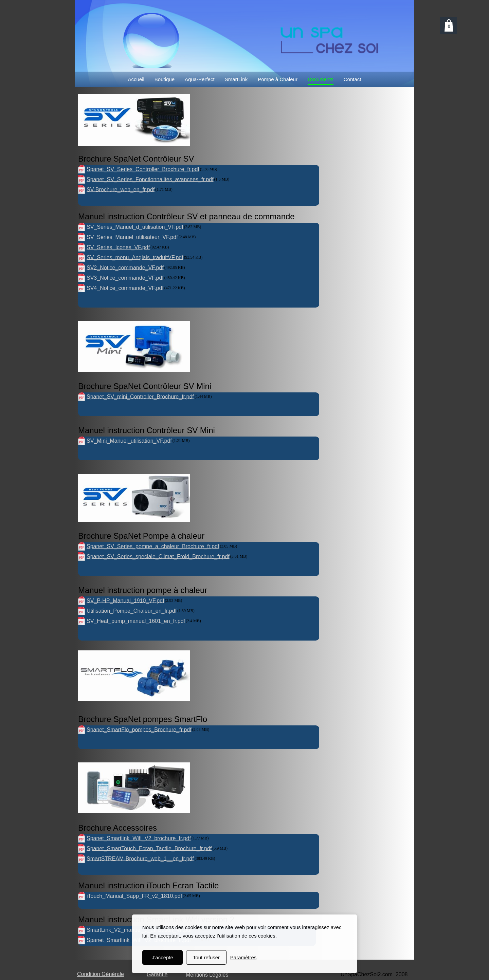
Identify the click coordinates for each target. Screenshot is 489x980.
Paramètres (243, 957)
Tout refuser (206, 957)
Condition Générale (101, 974)
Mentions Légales (207, 975)
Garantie (157, 974)
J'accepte (162, 957)
